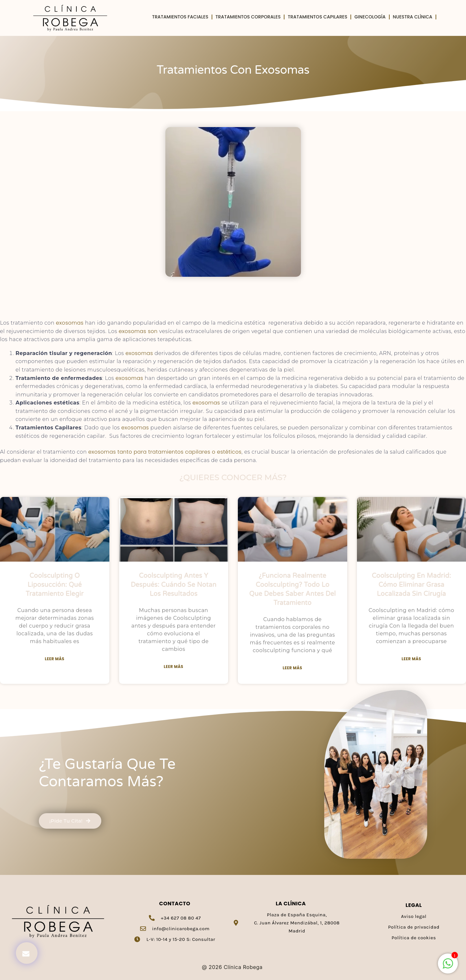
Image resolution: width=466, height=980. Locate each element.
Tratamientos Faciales (180, 17)
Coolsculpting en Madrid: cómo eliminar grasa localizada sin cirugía (411, 585)
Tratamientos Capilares (317, 17)
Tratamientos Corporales (248, 17)
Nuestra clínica (413, 17)
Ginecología (370, 17)
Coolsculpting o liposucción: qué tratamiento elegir (55, 585)
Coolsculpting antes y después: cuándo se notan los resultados (174, 585)
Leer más (55, 659)
